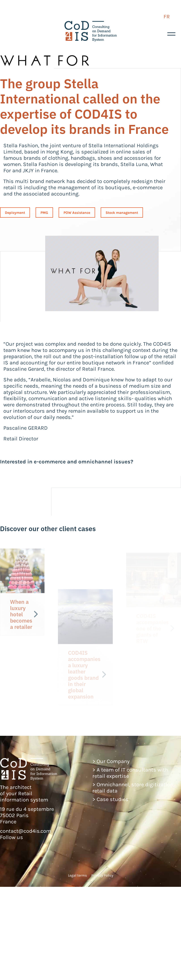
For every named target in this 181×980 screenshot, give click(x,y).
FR (167, 17)
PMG (44, 213)
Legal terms (77, 875)
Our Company (113, 761)
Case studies (113, 799)
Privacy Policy (102, 875)
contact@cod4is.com (26, 831)
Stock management (122, 213)
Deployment (15, 213)
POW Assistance (77, 213)
